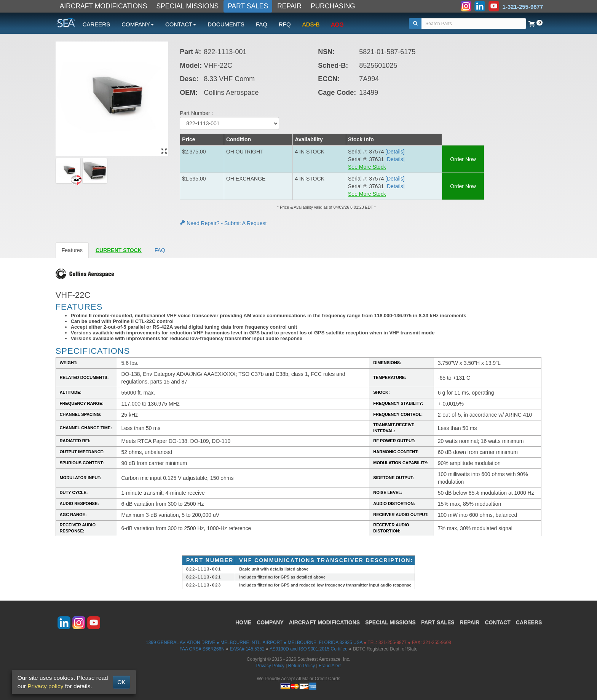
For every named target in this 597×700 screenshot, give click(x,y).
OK (121, 682)
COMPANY (270, 622)
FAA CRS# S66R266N (202, 649)
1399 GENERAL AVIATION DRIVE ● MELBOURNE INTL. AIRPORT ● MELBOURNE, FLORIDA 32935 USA (254, 642)
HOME (243, 622)
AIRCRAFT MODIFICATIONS (104, 6)
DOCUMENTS (226, 24)
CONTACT (497, 622)
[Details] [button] (395, 152)
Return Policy (302, 666)
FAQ (262, 24)
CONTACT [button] (181, 24)
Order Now (463, 159)
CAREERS (97, 24)
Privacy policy (45, 686)
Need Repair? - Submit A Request (223, 223)
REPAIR (289, 6)
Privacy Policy (270, 666)
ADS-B (311, 24)
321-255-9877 (393, 642)
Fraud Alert (330, 666)
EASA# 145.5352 (247, 649)
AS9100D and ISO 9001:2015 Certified (309, 649)
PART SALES (248, 6)
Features (72, 250)
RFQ (285, 24)
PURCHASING (333, 6)
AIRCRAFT (324, 622)
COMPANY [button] (138, 24)
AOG (338, 24)
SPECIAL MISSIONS (187, 6)
